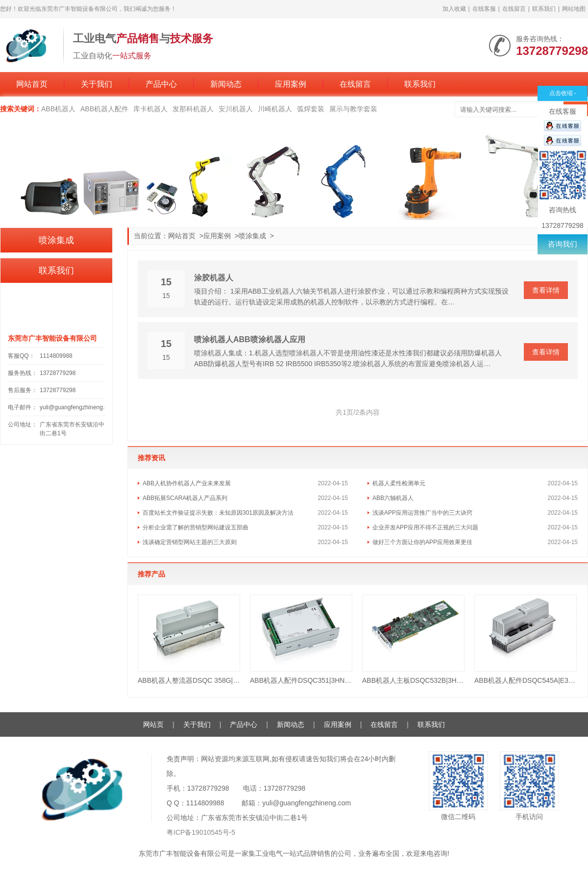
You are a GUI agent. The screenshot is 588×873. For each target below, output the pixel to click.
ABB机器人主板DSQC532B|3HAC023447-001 (413, 680)
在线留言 (514, 9)
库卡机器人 (150, 109)
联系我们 (544, 9)
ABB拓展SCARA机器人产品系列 (185, 498)
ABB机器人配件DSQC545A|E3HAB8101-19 (526, 680)
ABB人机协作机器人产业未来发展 (187, 483)
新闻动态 (226, 84)
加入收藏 (454, 9)
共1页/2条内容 (357, 412)
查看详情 (546, 290)
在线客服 (484, 9)
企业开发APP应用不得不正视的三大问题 (425, 527)
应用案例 (291, 84)
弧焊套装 (311, 109)
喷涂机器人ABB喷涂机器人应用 (250, 339)
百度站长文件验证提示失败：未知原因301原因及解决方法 (218, 513)
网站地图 (574, 9)
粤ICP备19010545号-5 (201, 832)
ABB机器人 (58, 109)
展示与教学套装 (353, 109)
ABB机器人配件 (104, 109)
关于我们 (97, 84)
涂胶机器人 (214, 278)
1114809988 (56, 356)
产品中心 (161, 84)
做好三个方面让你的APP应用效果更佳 (422, 542)
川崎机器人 (275, 109)
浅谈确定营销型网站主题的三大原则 (190, 542)
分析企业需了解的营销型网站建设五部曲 (196, 527)
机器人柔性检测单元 (399, 483)
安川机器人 (236, 109)
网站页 (153, 724)
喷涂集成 (252, 236)
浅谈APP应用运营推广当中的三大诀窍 (422, 513)
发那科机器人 (193, 109)
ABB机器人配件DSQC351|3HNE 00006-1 (301, 680)
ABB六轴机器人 (393, 498)
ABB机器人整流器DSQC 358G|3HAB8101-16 (189, 680)
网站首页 (32, 84)
